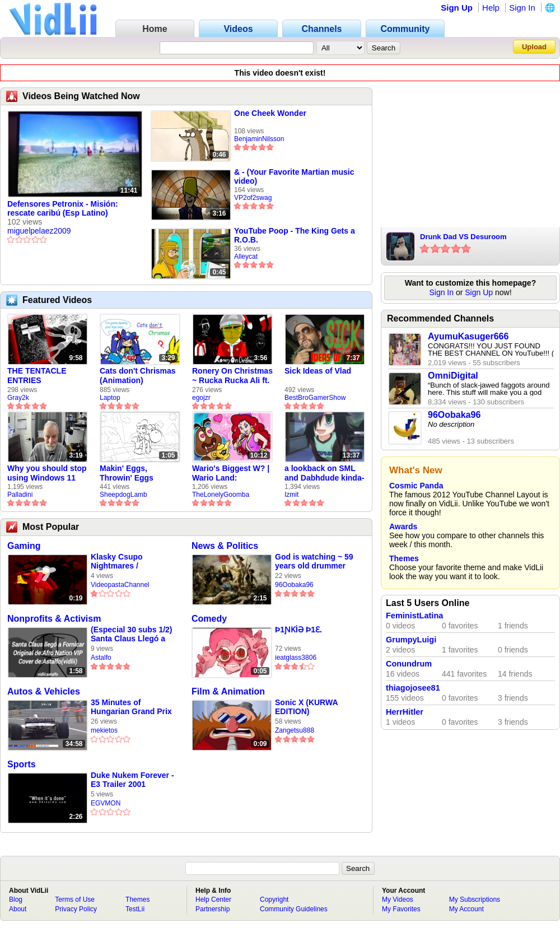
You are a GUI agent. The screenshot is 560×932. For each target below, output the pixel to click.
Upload (534, 47)
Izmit (291, 495)
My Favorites (401, 909)
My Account (466, 909)
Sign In (522, 8)
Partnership (213, 909)
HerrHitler (405, 712)
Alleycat (246, 257)
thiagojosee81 (413, 688)
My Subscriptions (475, 900)
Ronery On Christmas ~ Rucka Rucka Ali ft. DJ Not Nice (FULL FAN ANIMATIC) (232, 376)
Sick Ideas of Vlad (318, 371)
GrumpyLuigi (411, 640)
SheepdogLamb (123, 495)
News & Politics (225, 546)
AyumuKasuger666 (468, 336)
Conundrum (409, 664)
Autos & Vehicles (44, 691)
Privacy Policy (76, 909)
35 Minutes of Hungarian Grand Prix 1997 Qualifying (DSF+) (134, 707)
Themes (404, 558)
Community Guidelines (294, 909)
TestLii (135, 909)
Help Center (213, 900)
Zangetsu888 (295, 730)
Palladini (20, 495)
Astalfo (101, 658)
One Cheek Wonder (270, 113)
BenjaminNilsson (259, 139)
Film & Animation (228, 691)
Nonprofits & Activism (54, 619)
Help (491, 8)
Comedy (209, 619)
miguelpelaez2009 (39, 231)
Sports (22, 764)
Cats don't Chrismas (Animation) (138, 376)
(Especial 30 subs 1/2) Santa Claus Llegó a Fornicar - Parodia (132, 634)
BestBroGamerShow (315, 398)
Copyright (274, 900)
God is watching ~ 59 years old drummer (314, 561)
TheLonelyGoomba (221, 495)
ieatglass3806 (296, 658)
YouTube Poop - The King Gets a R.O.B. (295, 235)
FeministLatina (414, 616)
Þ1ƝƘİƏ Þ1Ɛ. (298, 630)
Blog (16, 900)
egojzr (201, 398)
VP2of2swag (253, 198)
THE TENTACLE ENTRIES (37, 376)
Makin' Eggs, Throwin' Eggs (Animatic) (127, 473)
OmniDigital (453, 376)
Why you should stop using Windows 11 (47, 473)
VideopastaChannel (120, 585)
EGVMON (106, 803)
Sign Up (457, 8)
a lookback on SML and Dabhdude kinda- (324, 473)
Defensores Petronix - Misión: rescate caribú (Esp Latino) (63, 208)
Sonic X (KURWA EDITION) (306, 707)
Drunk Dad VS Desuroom (463, 237)
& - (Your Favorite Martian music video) (294, 176)
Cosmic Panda (416, 486)
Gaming (24, 546)
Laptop (110, 398)
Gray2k (18, 398)
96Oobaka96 (294, 585)
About (18, 909)
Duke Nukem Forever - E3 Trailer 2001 (132, 780)
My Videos (398, 900)
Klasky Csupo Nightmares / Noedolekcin (117, 561)
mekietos (104, 730)
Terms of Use (75, 900)
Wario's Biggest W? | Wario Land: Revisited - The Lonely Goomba (231, 473)
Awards (403, 526)
